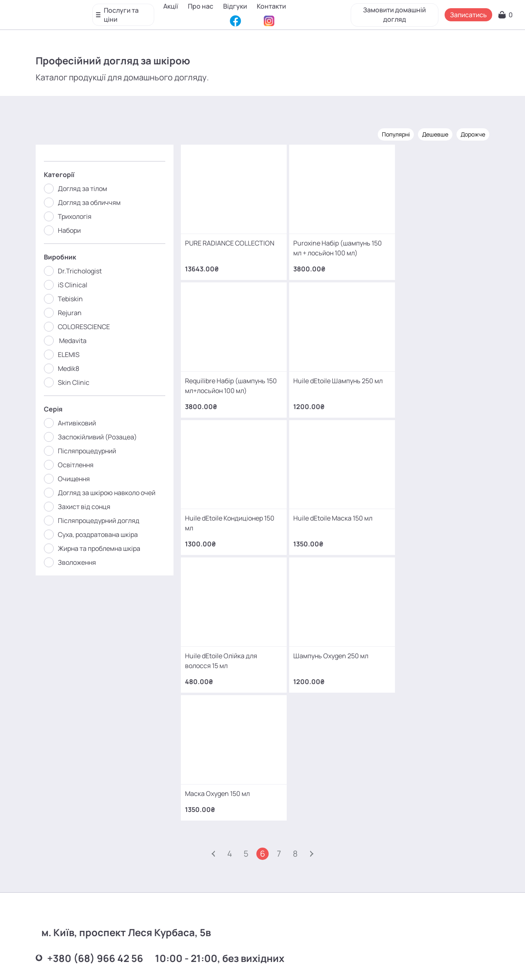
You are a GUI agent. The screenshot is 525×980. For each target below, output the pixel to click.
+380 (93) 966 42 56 (90, 792)
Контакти (179, 18)
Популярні (395, 134)
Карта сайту (281, 961)
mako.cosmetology (213, 902)
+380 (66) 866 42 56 (90, 856)
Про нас (202, 6)
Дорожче (472, 134)
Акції (172, 6)
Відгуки (237, 6)
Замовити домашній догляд (392, 12)
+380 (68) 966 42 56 (90, 728)
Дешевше (435, 134)
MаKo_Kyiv (331, 902)
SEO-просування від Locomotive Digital (395, 961)
